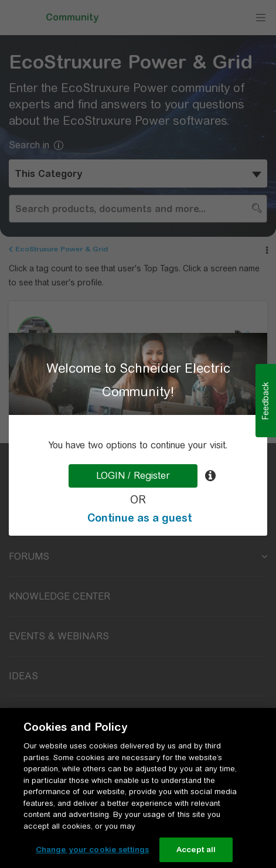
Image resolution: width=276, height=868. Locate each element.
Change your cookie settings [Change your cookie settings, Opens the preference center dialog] (93, 850)
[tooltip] (210, 476)
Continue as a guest (139, 518)
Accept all (196, 850)
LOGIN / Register (133, 476)
